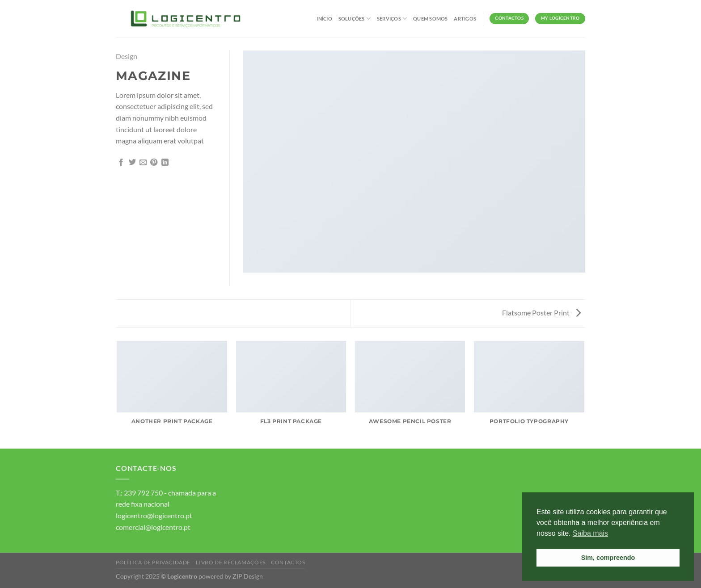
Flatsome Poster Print (541, 313)
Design (127, 56)
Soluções (355, 19)
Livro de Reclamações (230, 562)
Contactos (288, 562)
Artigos (465, 19)
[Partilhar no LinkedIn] (165, 163)
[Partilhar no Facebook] (121, 163)
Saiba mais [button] (590, 533)
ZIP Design (248, 576)
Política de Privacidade (153, 562)
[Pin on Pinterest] (154, 163)
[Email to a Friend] (143, 163)
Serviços (392, 19)
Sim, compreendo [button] (608, 558)
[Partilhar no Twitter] (132, 163)
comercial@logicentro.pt (153, 527)
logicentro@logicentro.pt (154, 515)
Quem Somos (430, 19)
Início (324, 19)
